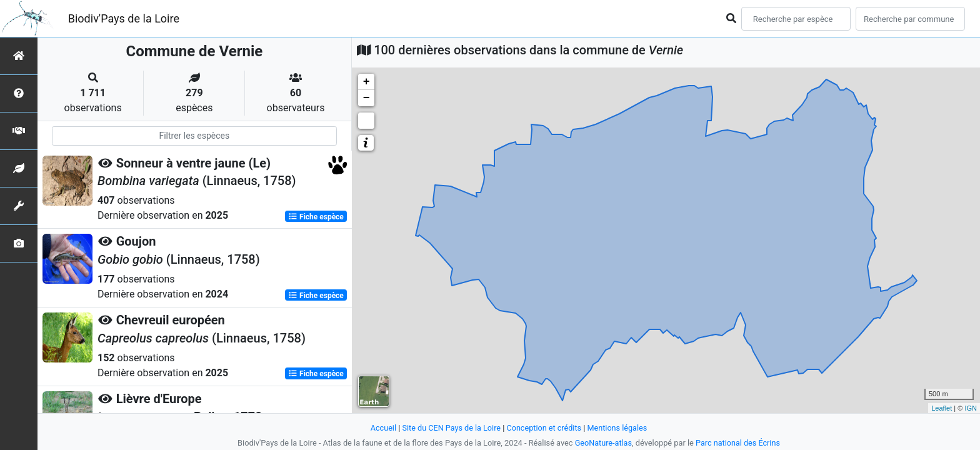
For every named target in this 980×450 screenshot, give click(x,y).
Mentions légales (618, 428)
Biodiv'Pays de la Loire (124, 18)
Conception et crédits (544, 428)
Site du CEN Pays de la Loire (451, 428)
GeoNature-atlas (603, 443)
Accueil (382, 428)
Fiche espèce (316, 216)
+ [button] (367, 82)
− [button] (367, 98)
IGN (971, 408)
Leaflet (942, 408)
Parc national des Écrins (738, 443)
